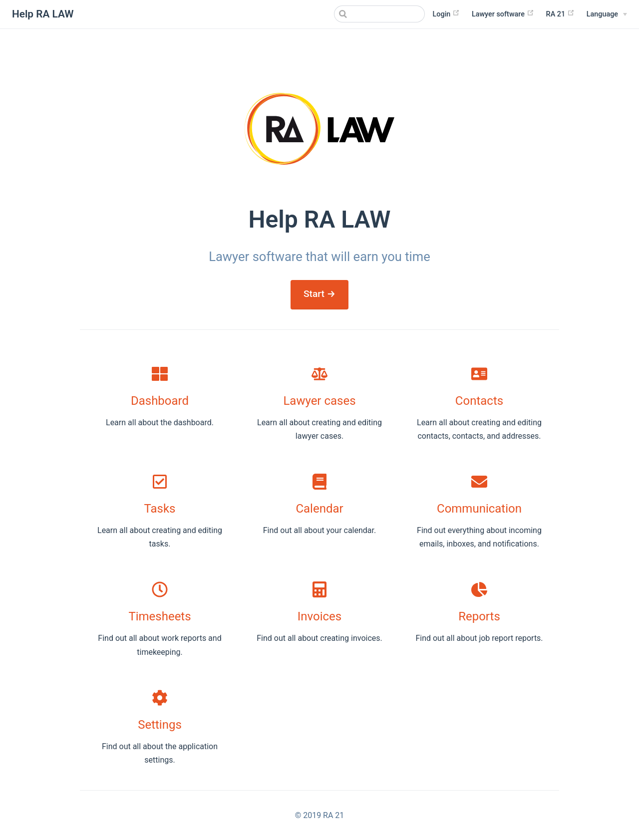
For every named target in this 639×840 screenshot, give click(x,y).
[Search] (374, 14)
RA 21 (560, 14)
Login (446, 14)
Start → (319, 294)
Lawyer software (503, 14)
